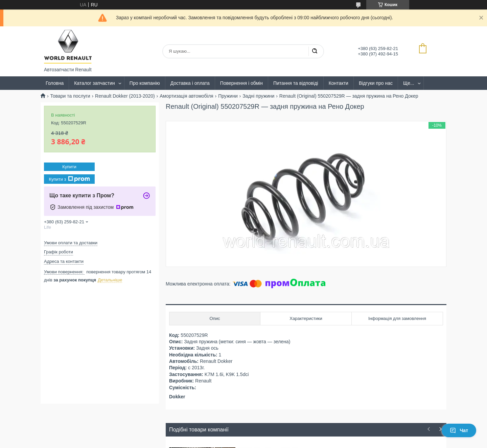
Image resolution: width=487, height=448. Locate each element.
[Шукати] (315, 51)
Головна (55, 83)
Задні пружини (258, 96)
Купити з (69, 179)
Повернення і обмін (241, 83)
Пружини (228, 96)
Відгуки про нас (376, 83)
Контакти (339, 83)
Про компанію (145, 83)
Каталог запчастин (95, 83)
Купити (69, 167)
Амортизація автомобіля (187, 96)
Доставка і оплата (190, 83)
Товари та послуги (70, 96)
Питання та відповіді (296, 83)
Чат (459, 430)
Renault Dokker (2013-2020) (125, 96)
